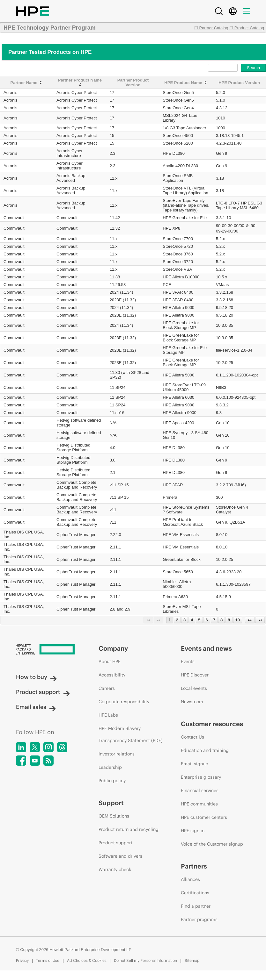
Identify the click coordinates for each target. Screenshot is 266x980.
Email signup (195, 764)
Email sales (36, 707)
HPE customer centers (204, 817)
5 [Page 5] (199, 620)
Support (111, 803)
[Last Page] (260, 620)
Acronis (10, 93)
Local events (194, 688)
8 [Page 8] (222, 620)
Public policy (112, 781)
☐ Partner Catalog (211, 28)
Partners (194, 866)
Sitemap (192, 960)
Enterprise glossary (201, 777)
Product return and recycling (129, 829)
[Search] (219, 11)
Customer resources (212, 724)
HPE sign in (193, 831)
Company (113, 648)
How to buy (36, 677)
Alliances (190, 879)
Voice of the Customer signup (212, 844)
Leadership (110, 767)
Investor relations (117, 754)
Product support (43, 692)
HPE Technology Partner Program (50, 28)
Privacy (22, 960)
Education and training (205, 750)
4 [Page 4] (192, 620)
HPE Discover (195, 675)
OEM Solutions (114, 816)
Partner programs (199, 919)
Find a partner (196, 906)
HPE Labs (108, 715)
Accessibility (112, 675)
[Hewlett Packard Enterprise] (45, 650)
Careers (107, 688)
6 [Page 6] (207, 620)
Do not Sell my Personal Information (145, 960)
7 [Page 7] (214, 620)
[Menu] (247, 11)
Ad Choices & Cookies (87, 960)
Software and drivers (120, 856)
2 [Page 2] (177, 620)
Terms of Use (48, 960)
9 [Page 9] (229, 620)
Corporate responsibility (124, 702)
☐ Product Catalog (247, 28)
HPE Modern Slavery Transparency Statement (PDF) (131, 734)
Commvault (14, 218)
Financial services (200, 790)
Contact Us (192, 737)
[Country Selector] (233, 11)
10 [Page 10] (238, 620)
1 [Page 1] (170, 620)
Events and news (206, 648)
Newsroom (192, 702)
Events (188, 662)
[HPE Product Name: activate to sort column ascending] (186, 83)
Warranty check (115, 869)
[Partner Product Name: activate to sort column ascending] (80, 83)
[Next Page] (250, 620)
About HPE (110, 662)
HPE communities (199, 804)
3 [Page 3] (185, 620)
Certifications (195, 893)
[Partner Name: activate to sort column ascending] (27, 83)
